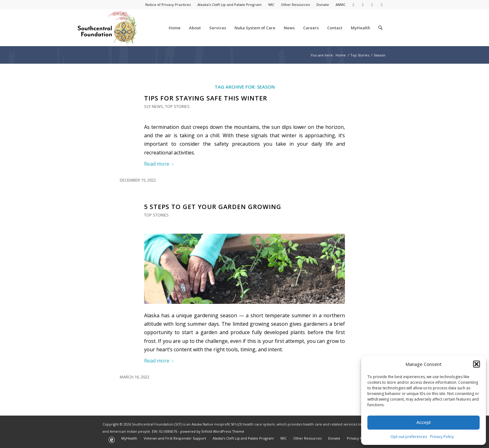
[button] (477, 364)
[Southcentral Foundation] (108, 28)
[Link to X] (353, 5)
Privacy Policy (442, 437)
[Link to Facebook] (363, 5)
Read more (159, 164)
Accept (424, 422)
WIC (271, 5)
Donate (323, 5)
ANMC (341, 5)
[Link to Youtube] (372, 5)
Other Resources (295, 5)
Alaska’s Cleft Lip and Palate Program (230, 5)
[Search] (380, 28)
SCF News (154, 106)
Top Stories (177, 106)
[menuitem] (168, 5)
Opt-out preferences (409, 437)
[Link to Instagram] (382, 5)
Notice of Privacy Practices (168, 5)
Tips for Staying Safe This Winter (206, 98)
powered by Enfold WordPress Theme (212, 431)
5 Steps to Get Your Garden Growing (213, 207)
